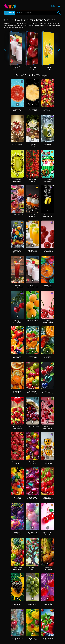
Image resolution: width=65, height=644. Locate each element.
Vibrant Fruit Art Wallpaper (17, 533)
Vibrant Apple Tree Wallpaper (32, 568)
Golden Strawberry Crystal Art (17, 145)
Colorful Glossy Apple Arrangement (33, 533)
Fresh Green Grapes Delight (32, 604)
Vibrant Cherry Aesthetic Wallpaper (32, 498)
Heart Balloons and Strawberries (17, 427)
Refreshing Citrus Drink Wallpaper (32, 251)
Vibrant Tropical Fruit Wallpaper (17, 568)
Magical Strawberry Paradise (17, 639)
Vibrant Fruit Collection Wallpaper (32, 392)
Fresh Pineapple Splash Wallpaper (32, 110)
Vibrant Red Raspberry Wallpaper (48, 251)
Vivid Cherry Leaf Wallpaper (48, 604)
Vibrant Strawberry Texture (17, 463)
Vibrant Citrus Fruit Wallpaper (48, 286)
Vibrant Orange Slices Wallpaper (17, 392)
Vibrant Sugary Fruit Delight (17, 498)
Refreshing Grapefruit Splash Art (17, 110)
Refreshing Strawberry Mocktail (17, 286)
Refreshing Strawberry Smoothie (33, 286)
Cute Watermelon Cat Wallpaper (48, 180)
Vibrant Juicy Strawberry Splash (17, 604)
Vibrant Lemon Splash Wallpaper (48, 216)
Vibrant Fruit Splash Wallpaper (17, 251)
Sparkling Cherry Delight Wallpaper (48, 533)
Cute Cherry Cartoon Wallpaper (48, 321)
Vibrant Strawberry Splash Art (48, 639)
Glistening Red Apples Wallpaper (17, 321)
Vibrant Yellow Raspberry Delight (33, 639)
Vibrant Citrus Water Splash (48, 357)
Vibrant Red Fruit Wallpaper (33, 180)
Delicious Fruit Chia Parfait (32, 216)
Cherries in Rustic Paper (33, 427)
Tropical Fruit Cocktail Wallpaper (33, 145)
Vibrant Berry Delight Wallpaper (48, 498)
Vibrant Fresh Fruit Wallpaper (48, 568)
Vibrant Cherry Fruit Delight (33, 463)
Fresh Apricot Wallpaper (32, 321)
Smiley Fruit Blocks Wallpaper (48, 463)
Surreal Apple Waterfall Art (48, 145)
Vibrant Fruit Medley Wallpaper (48, 110)
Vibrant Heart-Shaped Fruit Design (48, 392)
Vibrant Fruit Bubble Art (17, 215)
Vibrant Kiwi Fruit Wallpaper (17, 180)
